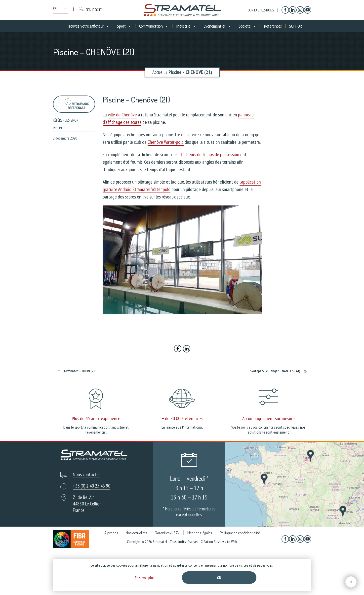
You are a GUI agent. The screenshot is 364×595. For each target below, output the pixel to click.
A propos (111, 533)
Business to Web (225, 542)
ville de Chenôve (122, 115)
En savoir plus (145, 578)
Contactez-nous (261, 10)
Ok (219, 578)
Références (273, 26)
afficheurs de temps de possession (209, 154)
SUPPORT (297, 26)
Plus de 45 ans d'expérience (96, 418)
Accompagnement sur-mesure (268, 418)
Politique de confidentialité (240, 533)
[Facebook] (285, 10)
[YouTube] (308, 10)
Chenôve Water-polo (166, 142)
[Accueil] (60, 26)
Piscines (59, 128)
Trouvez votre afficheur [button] (88, 26)
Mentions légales (200, 533)
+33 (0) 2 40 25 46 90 (92, 486)
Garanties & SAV (167, 533)
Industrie (186, 26)
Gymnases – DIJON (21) (80, 371)
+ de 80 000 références (182, 418)
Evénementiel (218, 26)
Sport (124, 26)
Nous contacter (86, 474)
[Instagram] (300, 10)
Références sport (67, 120)
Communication (154, 26)
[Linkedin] (293, 10)
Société (248, 26)
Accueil (158, 72)
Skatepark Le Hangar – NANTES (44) (275, 371)
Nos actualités (136, 533)
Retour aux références (77, 104)
